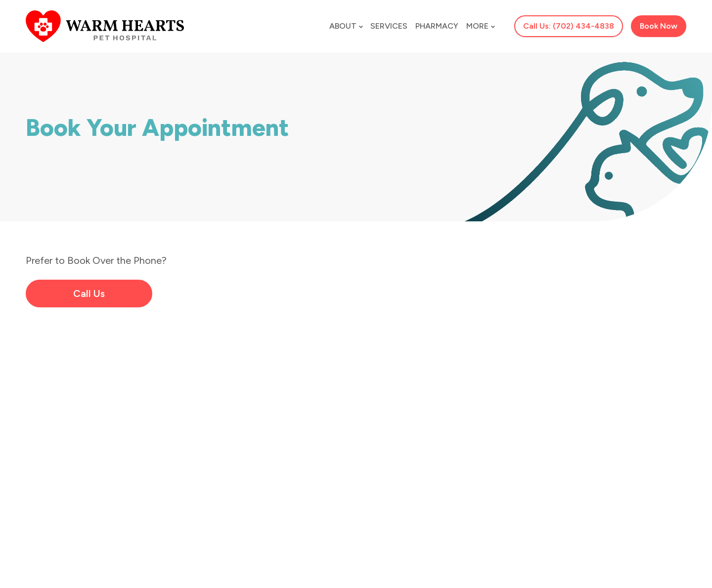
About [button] (346, 26)
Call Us (89, 294)
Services (389, 26)
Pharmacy (437, 26)
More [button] (480, 26)
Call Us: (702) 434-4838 (569, 26)
